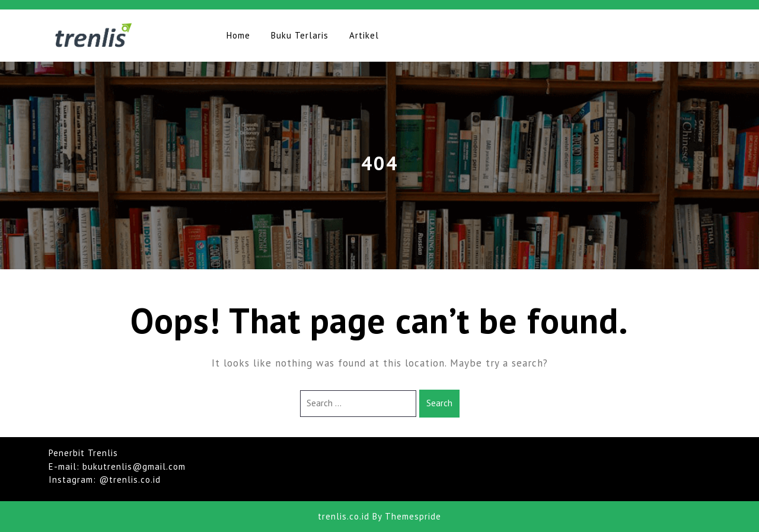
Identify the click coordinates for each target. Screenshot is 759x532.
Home (238, 35)
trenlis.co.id (344, 516)
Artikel (364, 35)
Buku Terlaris (300, 35)
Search (439, 403)
